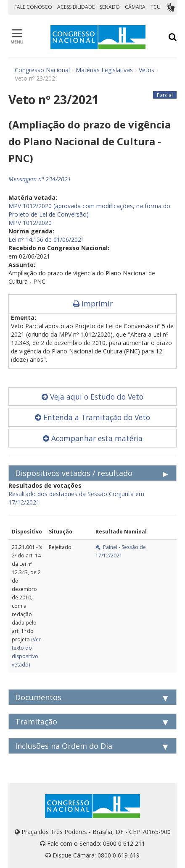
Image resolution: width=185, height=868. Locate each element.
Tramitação (36, 722)
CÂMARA (135, 7)
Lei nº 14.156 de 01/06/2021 (46, 239)
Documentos (38, 697)
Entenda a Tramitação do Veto (92, 417)
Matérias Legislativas (104, 70)
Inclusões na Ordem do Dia (64, 746)
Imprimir (93, 303)
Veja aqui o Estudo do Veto (92, 397)
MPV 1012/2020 (30, 223)
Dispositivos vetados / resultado (74, 473)
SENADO (110, 7)
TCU (156, 7)
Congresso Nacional (42, 70)
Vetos (147, 70)
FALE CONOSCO (33, 7)
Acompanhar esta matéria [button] (93, 438)
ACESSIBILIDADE (76, 7)
